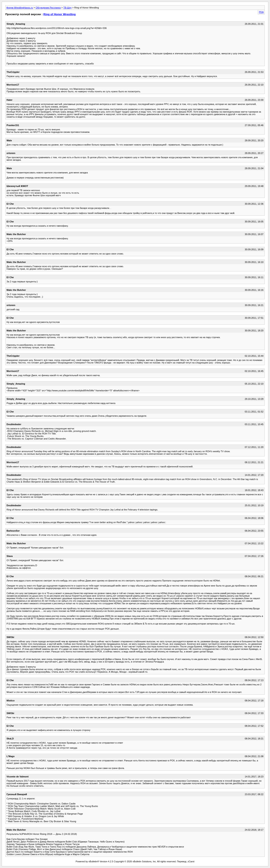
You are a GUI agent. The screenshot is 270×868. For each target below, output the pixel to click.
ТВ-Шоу (67, 8)
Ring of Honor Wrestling (60, 14)
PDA (261, 12)
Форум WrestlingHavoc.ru (20, 8)
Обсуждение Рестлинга (48, 8)
